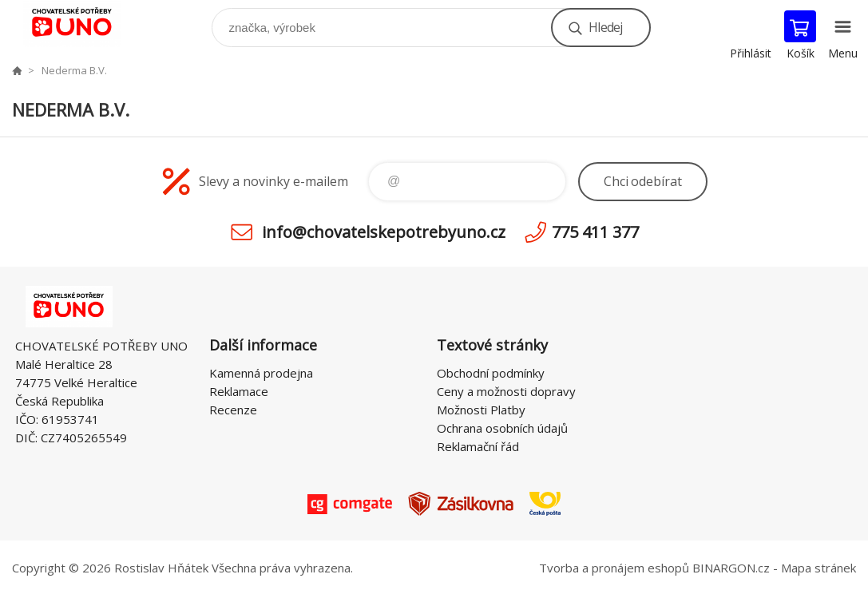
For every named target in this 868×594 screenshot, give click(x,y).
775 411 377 (595, 232)
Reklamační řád (478, 446)
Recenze (233, 410)
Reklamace (239, 391)
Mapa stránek (818, 568)
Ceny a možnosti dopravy (506, 391)
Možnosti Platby (481, 410)
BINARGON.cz (731, 568)
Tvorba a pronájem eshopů (614, 568)
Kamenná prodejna (261, 373)
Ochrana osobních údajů (502, 428)
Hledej (605, 27)
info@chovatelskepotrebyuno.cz (384, 232)
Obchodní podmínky (491, 373)
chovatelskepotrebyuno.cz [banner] (83, 24)
